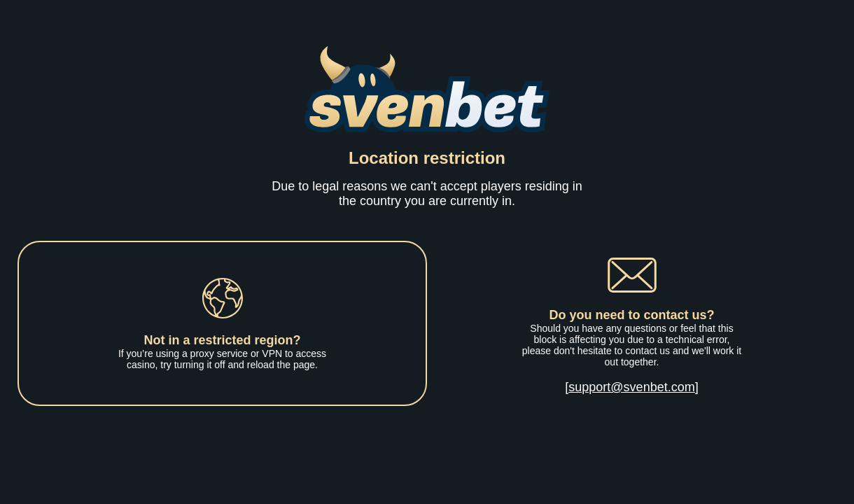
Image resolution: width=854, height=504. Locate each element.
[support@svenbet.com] (631, 387)
